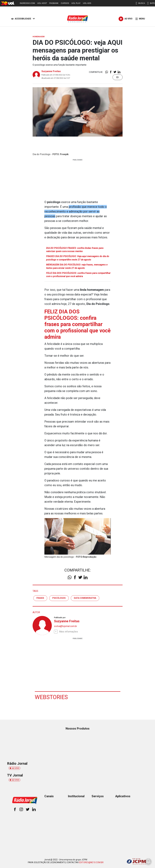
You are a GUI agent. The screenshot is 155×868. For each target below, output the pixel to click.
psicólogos (59, 598)
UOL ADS (87, 3)
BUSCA (140, 3)
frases (40, 598)
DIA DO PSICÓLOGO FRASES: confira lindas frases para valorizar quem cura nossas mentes (75, 250)
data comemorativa (85, 598)
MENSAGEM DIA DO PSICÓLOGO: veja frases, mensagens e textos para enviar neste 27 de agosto (77, 266)
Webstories (51, 697)
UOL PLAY (76, 3)
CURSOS (65, 3)
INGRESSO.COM (27, 3)
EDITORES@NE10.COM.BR (91, 862)
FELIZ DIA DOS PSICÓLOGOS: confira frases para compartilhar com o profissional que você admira (78, 275)
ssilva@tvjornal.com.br (65, 626)
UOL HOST (42, 3)
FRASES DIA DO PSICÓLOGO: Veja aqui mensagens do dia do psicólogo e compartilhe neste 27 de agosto (78, 258)
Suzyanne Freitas (51, 71)
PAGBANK (54, 3)
